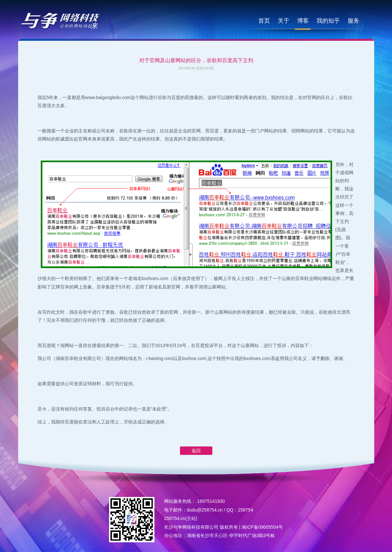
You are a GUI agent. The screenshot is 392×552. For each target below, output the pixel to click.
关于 (284, 21)
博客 (303, 21)
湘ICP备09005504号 (262, 527)
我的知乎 (328, 21)
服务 (353, 21)
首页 (264, 21)
